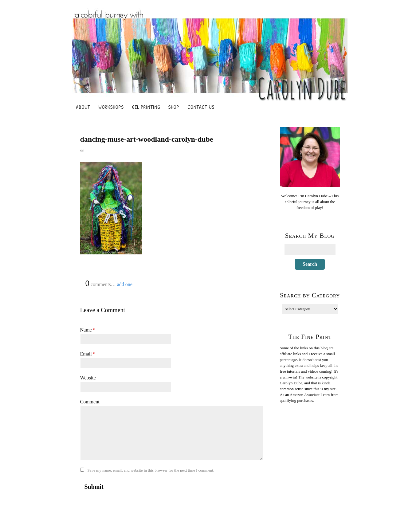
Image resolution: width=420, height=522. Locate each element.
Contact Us (201, 107)
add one (125, 284)
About (83, 107)
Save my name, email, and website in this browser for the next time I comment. (151, 470)
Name (88, 330)
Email (88, 354)
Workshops (111, 107)
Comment (90, 402)
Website (88, 378)
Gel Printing (146, 107)
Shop (174, 107)
